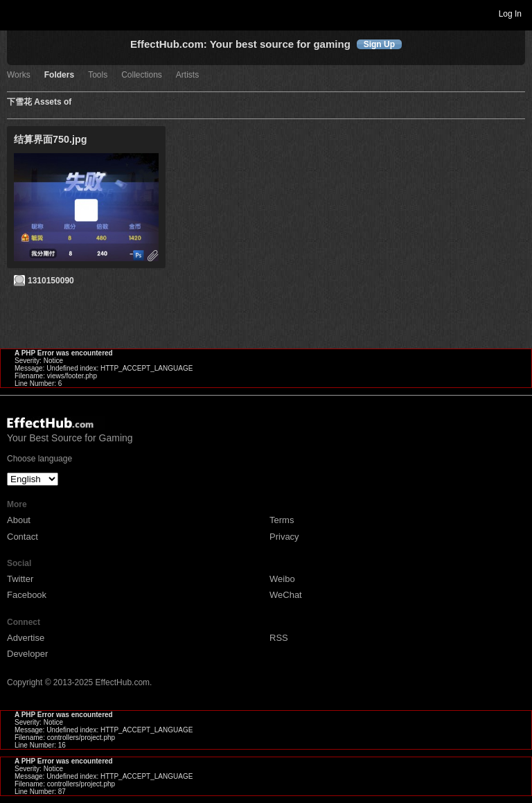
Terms (282, 520)
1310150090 (51, 281)
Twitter (20, 579)
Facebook (27, 595)
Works (19, 75)
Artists (187, 75)
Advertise (26, 638)
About (19, 520)
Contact (23, 537)
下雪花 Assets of (39, 102)
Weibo (282, 579)
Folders (59, 75)
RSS (279, 638)
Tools (98, 75)
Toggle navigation (17, 13)
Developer (27, 654)
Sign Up (379, 44)
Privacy (284, 537)
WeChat (286, 595)
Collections (142, 75)
